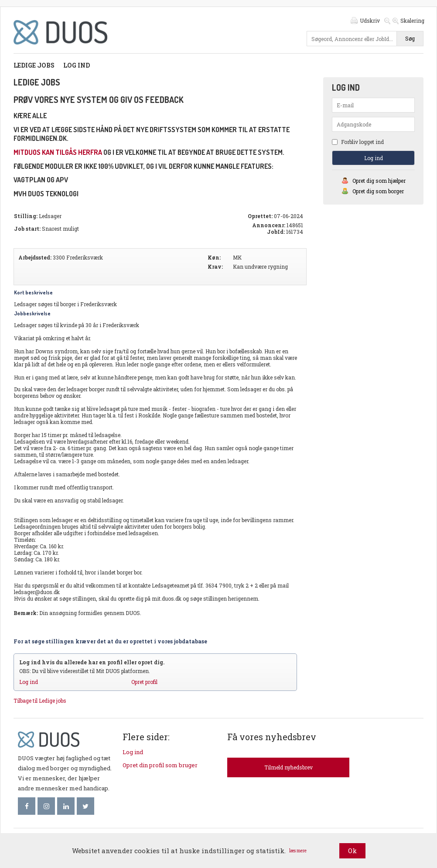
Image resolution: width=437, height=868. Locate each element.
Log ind (77, 65)
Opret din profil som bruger (160, 765)
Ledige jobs (34, 65)
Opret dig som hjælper (379, 181)
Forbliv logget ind (358, 142)
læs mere (298, 851)
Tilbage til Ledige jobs (40, 701)
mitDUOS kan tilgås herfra (58, 152)
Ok (352, 851)
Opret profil (144, 682)
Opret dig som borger (378, 191)
